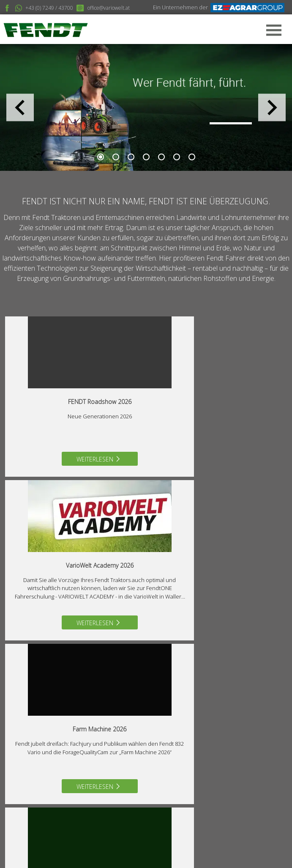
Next (272, 108)
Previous (20, 108)
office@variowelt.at (58, 759)
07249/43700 (50, 744)
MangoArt (242, 851)
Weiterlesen (75, 459)
